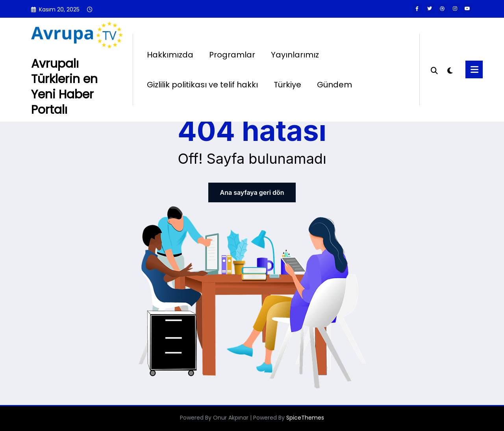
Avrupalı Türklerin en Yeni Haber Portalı (64, 87)
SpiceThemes (305, 418)
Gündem (334, 85)
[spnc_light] (450, 70)
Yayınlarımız (295, 55)
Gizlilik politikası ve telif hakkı (202, 85)
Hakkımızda (170, 55)
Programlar (232, 55)
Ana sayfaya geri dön (252, 192)
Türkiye (287, 85)
